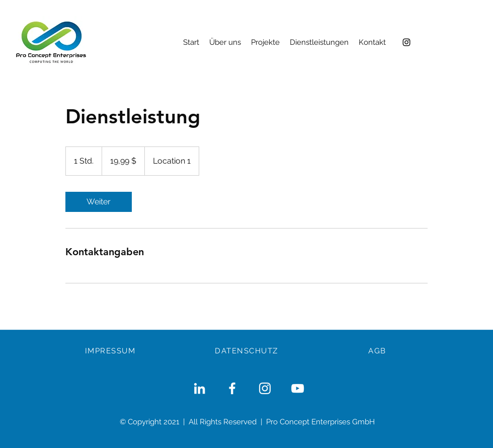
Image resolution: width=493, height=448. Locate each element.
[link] (99, 202)
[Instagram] (406, 42)
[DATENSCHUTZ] (248, 351)
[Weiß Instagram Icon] (265, 388)
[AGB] (378, 351)
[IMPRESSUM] (111, 351)
